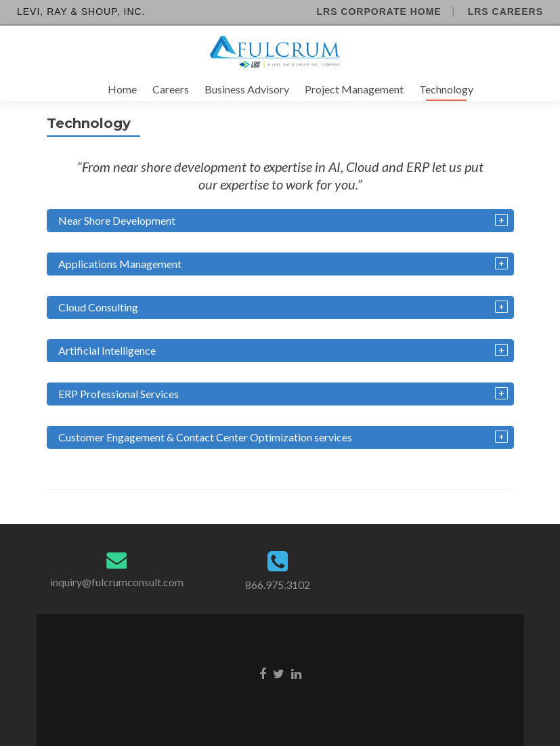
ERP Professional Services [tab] (119, 394)
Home (122, 89)
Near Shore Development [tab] (117, 220)
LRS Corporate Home (379, 12)
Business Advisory (247, 89)
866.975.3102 (278, 585)
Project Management (354, 89)
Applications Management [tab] (120, 264)
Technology (446, 89)
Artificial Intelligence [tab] (107, 350)
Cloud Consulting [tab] (98, 307)
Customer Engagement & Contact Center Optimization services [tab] (205, 437)
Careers (171, 89)
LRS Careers (505, 12)
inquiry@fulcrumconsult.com (117, 582)
